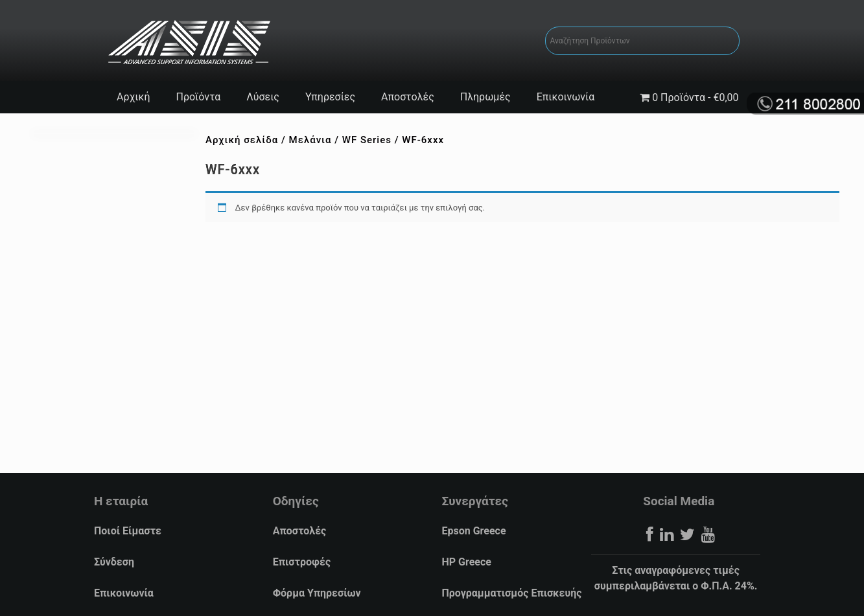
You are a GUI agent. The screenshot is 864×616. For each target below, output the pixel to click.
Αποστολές (408, 97)
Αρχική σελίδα (242, 140)
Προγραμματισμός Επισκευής (511, 593)
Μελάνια (310, 140)
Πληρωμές (485, 97)
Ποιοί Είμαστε (128, 531)
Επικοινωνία (566, 97)
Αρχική (134, 97)
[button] (16, 600)
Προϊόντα (199, 97)
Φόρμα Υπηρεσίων (317, 593)
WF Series (367, 140)
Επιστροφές (302, 562)
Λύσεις (263, 97)
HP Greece (466, 562)
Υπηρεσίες (330, 97)
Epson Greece (473, 531)
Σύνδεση (114, 562)
